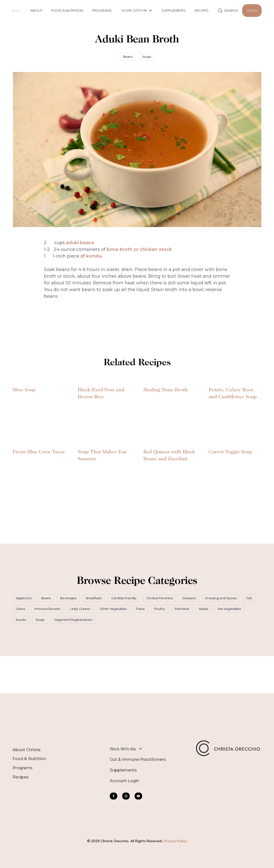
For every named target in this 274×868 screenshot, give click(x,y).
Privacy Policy (175, 841)
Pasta (140, 609)
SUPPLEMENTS (174, 10)
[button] (137, 11)
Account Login (124, 781)
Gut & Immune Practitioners (138, 759)
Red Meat (182, 609)
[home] (16, 11)
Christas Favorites (159, 598)
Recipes (20, 777)
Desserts (189, 598)
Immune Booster (48, 609)
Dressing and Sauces (221, 598)
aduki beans (80, 243)
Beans (128, 57)
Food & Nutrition (29, 759)
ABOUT (36, 10)
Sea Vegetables (229, 609)
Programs (22, 768)
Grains (20, 609)
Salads (203, 609)
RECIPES (202, 10)
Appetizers (24, 598)
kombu (94, 256)
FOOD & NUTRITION (67, 10)
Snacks (21, 620)
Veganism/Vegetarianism (73, 620)
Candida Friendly (124, 598)
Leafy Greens (80, 609)
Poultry (160, 609)
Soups (147, 57)
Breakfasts (94, 598)
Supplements (123, 770)
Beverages (68, 598)
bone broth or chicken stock (139, 249)
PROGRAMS (102, 10)
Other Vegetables (113, 609)
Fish (249, 598)
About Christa (26, 750)
